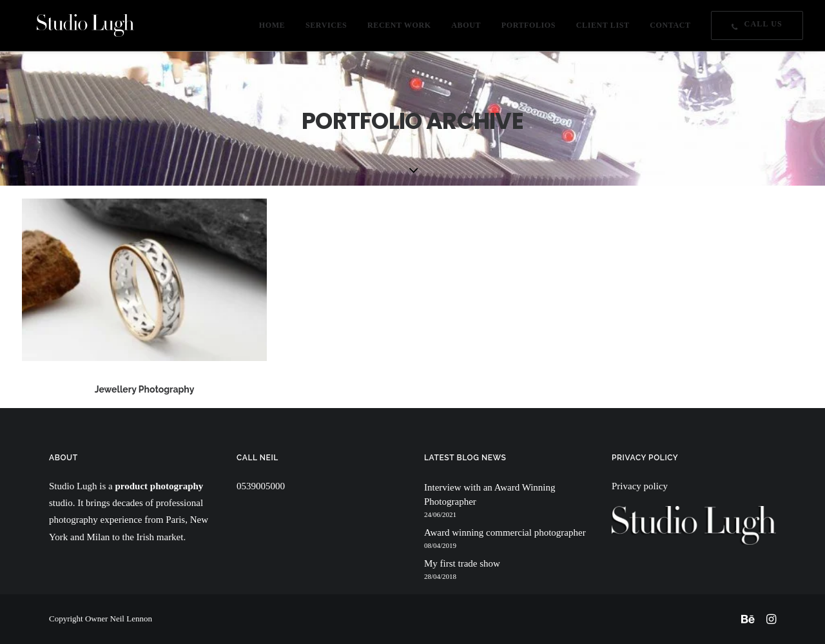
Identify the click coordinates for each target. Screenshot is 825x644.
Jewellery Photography (145, 389)
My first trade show (462, 563)
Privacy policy (640, 486)
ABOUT (466, 29)
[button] (144, 280)
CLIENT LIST (603, 29)
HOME (272, 29)
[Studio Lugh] (71, 29)
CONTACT (670, 29)
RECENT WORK (399, 29)
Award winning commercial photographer (505, 532)
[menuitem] (277, 29)
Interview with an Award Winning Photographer (490, 495)
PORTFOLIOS (529, 29)
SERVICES (326, 29)
